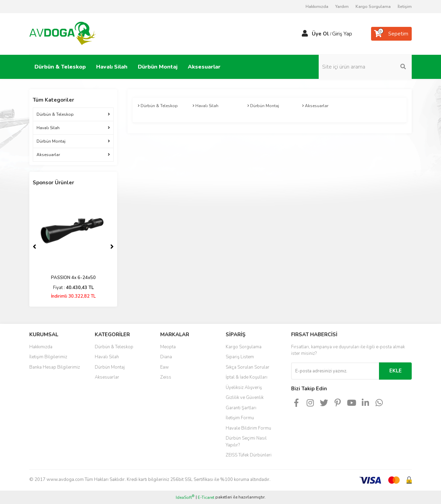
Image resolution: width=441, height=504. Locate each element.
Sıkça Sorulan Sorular (248, 367)
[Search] (365, 67)
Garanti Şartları (241, 408)
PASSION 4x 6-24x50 (73, 278)
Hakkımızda (317, 7)
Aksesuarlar (107, 377)
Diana (166, 357)
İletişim (405, 7)
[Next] (112, 247)
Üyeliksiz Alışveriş (244, 388)
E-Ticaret (206, 497)
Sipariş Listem (240, 357)
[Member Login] (305, 34)
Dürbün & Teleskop (114, 347)
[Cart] (391, 34)
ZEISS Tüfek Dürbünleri (249, 455)
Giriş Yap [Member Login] (342, 34)
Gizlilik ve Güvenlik (245, 398)
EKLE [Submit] (396, 371)
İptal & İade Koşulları (247, 377)
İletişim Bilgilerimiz (48, 357)
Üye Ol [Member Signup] (320, 34)
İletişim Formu (240, 418)
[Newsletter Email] (335, 371)
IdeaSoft (185, 497)
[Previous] (34, 247)
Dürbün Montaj (110, 367)
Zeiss (166, 377)
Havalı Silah (107, 357)
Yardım (342, 7)
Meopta (168, 347)
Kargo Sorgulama (373, 7)
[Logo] (63, 33)
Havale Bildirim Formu (248, 428)
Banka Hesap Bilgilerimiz (55, 367)
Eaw (165, 367)
